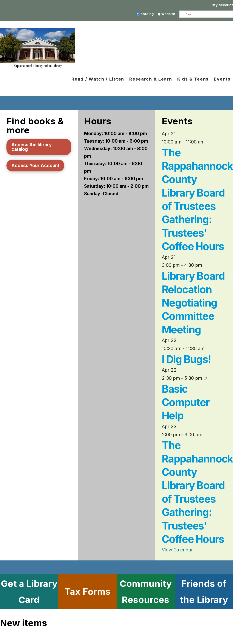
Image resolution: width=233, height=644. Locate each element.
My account (223, 5)
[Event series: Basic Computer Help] (205, 378)
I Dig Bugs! (186, 359)
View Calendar (177, 550)
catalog (145, 14)
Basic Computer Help (186, 402)
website (166, 14)
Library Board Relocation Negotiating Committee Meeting (193, 303)
